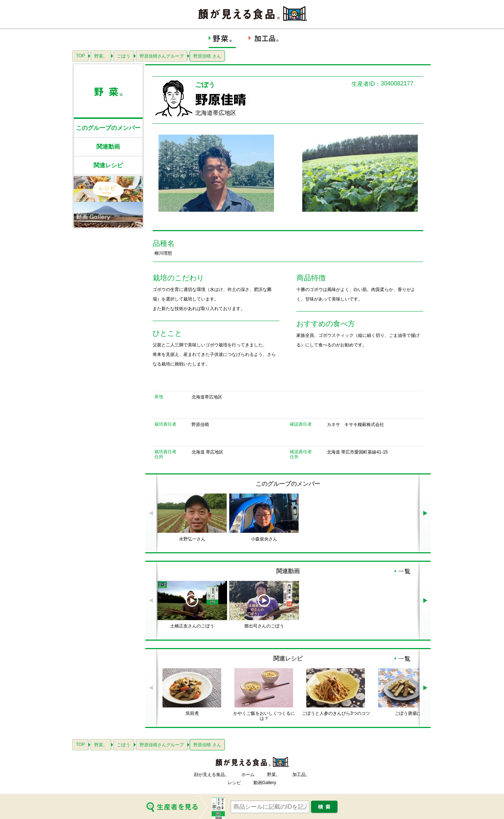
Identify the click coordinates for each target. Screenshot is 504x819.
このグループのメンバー (108, 128)
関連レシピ (108, 165)
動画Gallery (265, 783)
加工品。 (301, 775)
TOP (80, 56)
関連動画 (108, 147)
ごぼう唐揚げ (408, 713)
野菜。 (101, 56)
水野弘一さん (192, 539)
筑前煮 (192, 713)
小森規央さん (264, 539)
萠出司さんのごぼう (264, 626)
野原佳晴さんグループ (162, 56)
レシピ (234, 783)
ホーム (248, 775)
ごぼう (124, 56)
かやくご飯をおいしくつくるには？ (264, 716)
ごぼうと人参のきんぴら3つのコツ (336, 713)
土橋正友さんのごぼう (192, 626)
